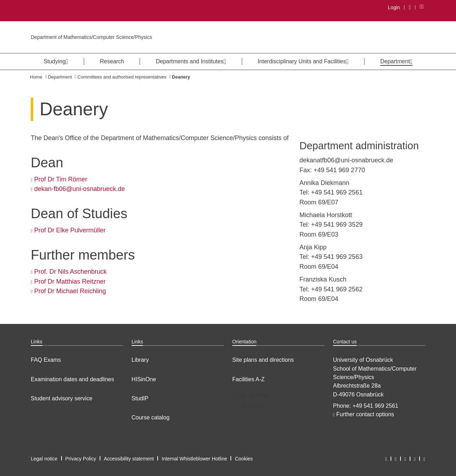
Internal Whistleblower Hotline (194, 459)
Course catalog (151, 417)
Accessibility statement (129, 459)
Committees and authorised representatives (122, 77)
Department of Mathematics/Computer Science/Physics (91, 37)
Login (394, 7)
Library (140, 360)
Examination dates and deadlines (72, 379)
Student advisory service (62, 398)
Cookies (244, 459)
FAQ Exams (46, 360)
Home (36, 77)
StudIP (140, 398)
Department (60, 77)
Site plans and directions (263, 360)
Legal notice (44, 459)
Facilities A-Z (249, 379)
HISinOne (144, 379)
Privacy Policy (81, 459)
